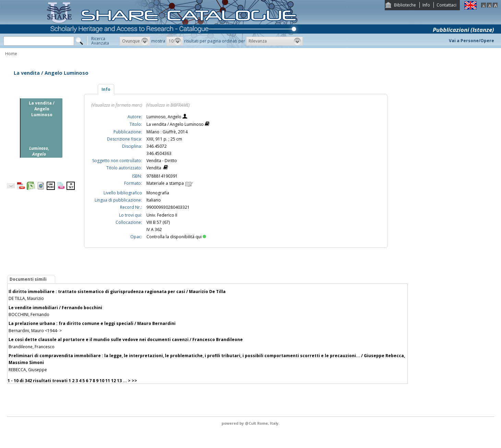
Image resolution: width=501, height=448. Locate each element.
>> (134, 381)
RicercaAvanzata (100, 41)
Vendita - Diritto (162, 161)
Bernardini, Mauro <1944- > (35, 331)
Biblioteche (405, 5)
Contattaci (446, 5)
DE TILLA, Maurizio (26, 298)
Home (11, 54)
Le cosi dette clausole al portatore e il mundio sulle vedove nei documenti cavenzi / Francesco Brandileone (126, 340)
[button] (135, 41)
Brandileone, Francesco (32, 347)
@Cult (251, 423)
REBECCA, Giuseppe (28, 370)
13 (119, 381)
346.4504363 (159, 153)
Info (426, 5)
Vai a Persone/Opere (472, 41)
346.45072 (157, 146)
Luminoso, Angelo (164, 117)
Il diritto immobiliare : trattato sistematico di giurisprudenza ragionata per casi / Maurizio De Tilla (117, 292)
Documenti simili (28, 279)
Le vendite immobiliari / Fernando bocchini (55, 308)
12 (114, 381)
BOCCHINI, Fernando (29, 314)
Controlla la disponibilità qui (176, 237)
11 (108, 381)
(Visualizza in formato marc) (117, 105)
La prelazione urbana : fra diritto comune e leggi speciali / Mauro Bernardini (92, 323)
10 (102, 381)
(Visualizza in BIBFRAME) (168, 105)
